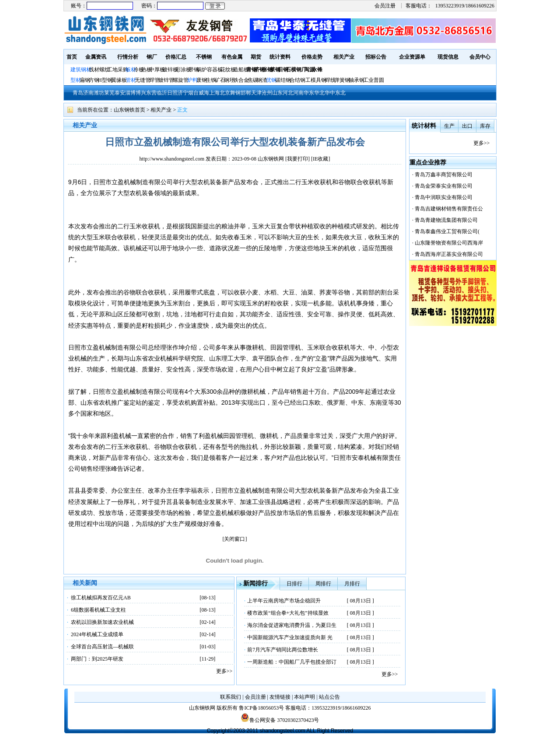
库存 (485, 126)
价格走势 (312, 57)
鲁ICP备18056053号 (261, 708)
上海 (214, 93)
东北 (340, 93)
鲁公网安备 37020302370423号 (280, 720)
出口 (467, 126)
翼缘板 (119, 80)
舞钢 (235, 93)
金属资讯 (96, 57)
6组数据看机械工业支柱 (98, 610)
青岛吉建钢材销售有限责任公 (449, 209)
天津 (256, 93)
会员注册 (385, 6)
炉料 (192, 80)
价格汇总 (176, 57)
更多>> (224, 671)
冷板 (139, 70)
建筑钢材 (81, 70)
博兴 (141, 93)
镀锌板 (170, 70)
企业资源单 (412, 57)
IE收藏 (320, 159)
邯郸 (246, 93)
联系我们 (231, 697)
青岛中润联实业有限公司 (444, 197)
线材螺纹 (99, 70)
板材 (131, 70)
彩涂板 (183, 70)
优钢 (271, 80)
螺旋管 (181, 80)
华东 (309, 93)
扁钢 (85, 80)
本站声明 (304, 697)
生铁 (211, 80)
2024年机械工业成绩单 (97, 634)
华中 (330, 93)
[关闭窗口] (235, 539)
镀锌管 (166, 80)
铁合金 (241, 80)
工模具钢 (315, 80)
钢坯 (229, 80)
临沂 (162, 93)
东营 (151, 93)
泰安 (120, 93)
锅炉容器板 (210, 70)
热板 (147, 70)
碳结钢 (283, 80)
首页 (72, 57)
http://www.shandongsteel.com (172, 159)
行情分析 (128, 57)
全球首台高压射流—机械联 (102, 647)
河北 (288, 93)
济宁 (183, 93)
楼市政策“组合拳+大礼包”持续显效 (288, 613)
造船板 (241, 70)
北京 (225, 93)
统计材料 (424, 126)
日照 (172, 93)
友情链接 (280, 697)
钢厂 (152, 57)
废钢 (202, 80)
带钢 (194, 70)
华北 (319, 93)
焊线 (330, 80)
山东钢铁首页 (129, 110)
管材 (131, 80)
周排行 (323, 584)
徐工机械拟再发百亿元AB (101, 598)
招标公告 (376, 57)
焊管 (154, 80)
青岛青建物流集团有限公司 (446, 220)
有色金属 (232, 57)
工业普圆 (374, 80)
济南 (88, 93)
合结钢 (297, 80)
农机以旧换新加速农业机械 (102, 622)
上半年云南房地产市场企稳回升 (284, 601)
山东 (277, 93)
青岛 (78, 93)
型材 (76, 80)
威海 (204, 93)
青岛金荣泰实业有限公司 (444, 186)
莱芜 (109, 93)
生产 (449, 126)
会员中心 (480, 57)
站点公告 (329, 697)
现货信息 (448, 57)
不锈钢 (204, 57)
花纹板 (228, 70)
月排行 (352, 584)
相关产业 (344, 57)
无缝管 (143, 80)
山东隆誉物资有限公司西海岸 (449, 243)
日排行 (294, 584)
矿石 (220, 80)
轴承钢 (357, 80)
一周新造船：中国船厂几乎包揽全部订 (292, 662)
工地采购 (118, 70)
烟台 (193, 93)
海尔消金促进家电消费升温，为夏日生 (292, 625)
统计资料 (280, 57)
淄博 (130, 93)
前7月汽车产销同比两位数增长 (283, 650)
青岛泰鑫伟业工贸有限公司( (447, 231)
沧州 (267, 93)
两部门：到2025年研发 (97, 659)
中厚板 (157, 70)
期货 (256, 57)
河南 (298, 93)
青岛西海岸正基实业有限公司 (449, 254)
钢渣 (262, 80)
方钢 (94, 80)
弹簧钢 (342, 80)
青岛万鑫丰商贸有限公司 (444, 175)
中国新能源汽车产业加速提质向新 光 (290, 637)
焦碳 (253, 80)
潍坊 (99, 93)
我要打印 (297, 159)
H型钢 (105, 80)
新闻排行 (255, 583)
